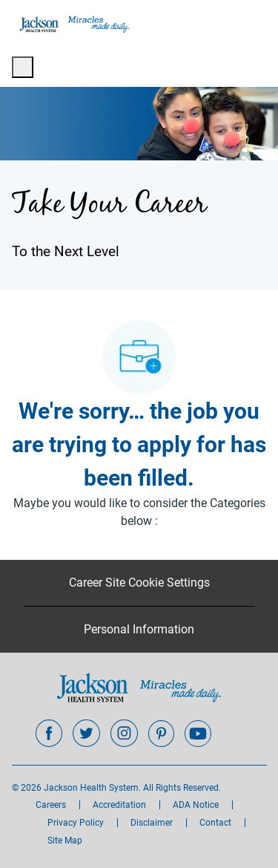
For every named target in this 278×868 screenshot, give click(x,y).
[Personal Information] (139, 630)
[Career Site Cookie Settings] (139, 583)
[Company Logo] (73, 24)
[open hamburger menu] (23, 67)
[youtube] (198, 734)
